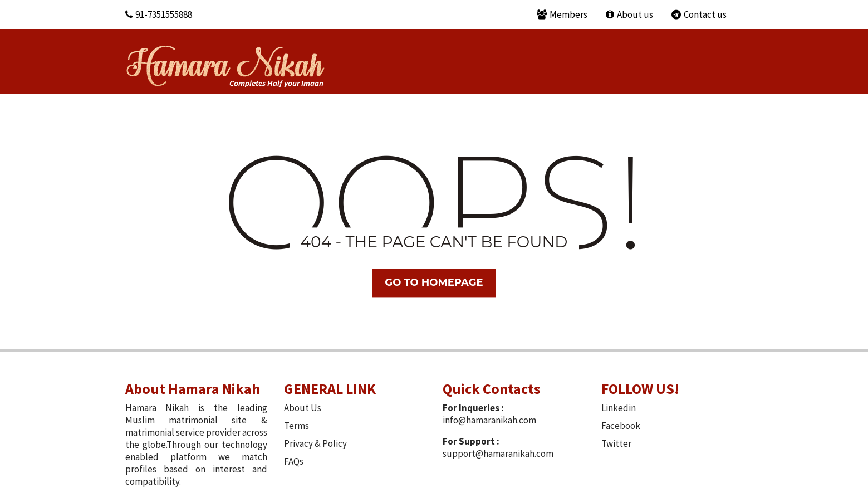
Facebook (621, 426)
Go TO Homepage (434, 282)
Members (562, 14)
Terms (296, 426)
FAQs (294, 461)
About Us (303, 408)
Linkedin (619, 408)
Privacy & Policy (315, 443)
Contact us (699, 14)
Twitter (616, 443)
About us (629, 14)
